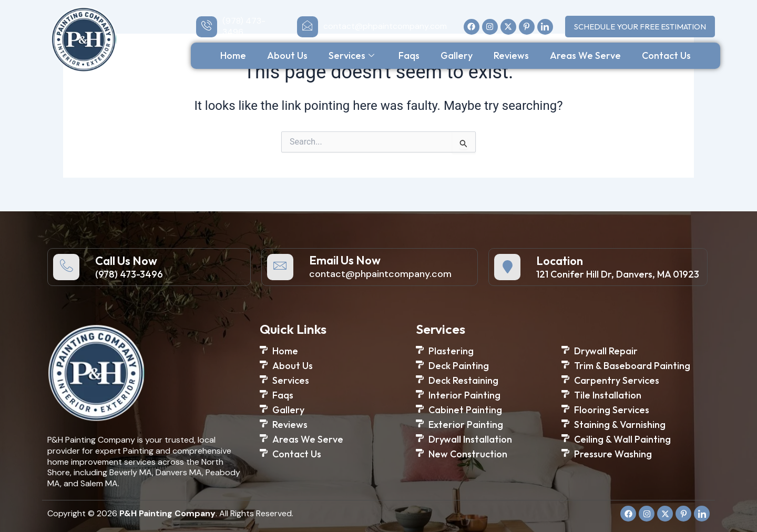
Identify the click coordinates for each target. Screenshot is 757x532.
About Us (287, 55)
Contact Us (666, 55)
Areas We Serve (585, 55)
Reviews (511, 55)
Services (351, 55)
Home (233, 55)
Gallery (457, 55)
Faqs (409, 55)
